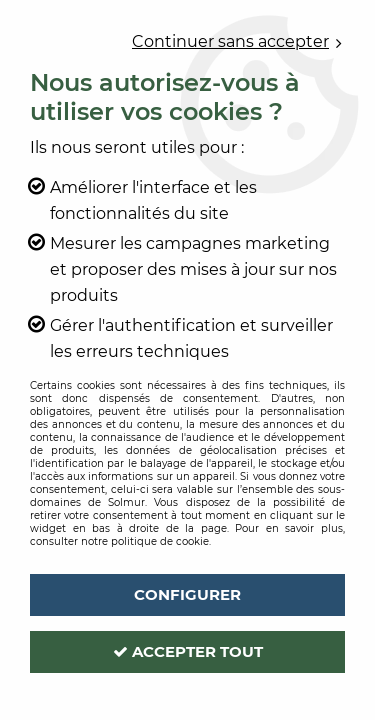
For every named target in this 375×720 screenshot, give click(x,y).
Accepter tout (188, 651)
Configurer (187, 594)
